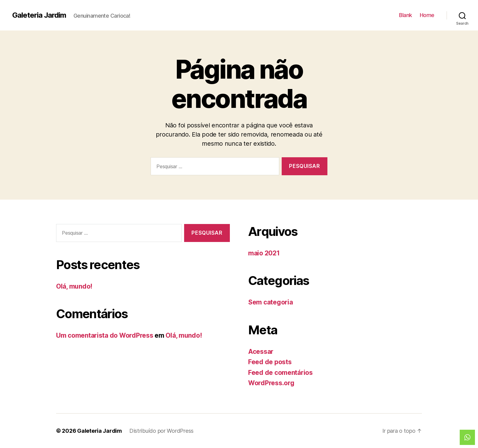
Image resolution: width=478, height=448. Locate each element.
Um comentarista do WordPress (105, 335)
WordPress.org (271, 383)
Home (427, 15)
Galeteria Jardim (39, 15)
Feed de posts (270, 362)
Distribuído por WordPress (161, 431)
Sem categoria (271, 302)
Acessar (261, 352)
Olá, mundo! (74, 286)
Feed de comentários (280, 373)
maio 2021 (264, 253)
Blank (406, 15)
